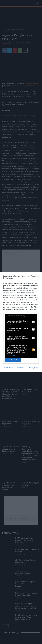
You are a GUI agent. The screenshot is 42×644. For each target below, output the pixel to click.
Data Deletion (8, 368)
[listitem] (21, 316)
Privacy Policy (34, 368)
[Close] (38, 276)
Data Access (21, 368)
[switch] (33, 322)
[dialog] (21, 322)
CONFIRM (13, 360)
